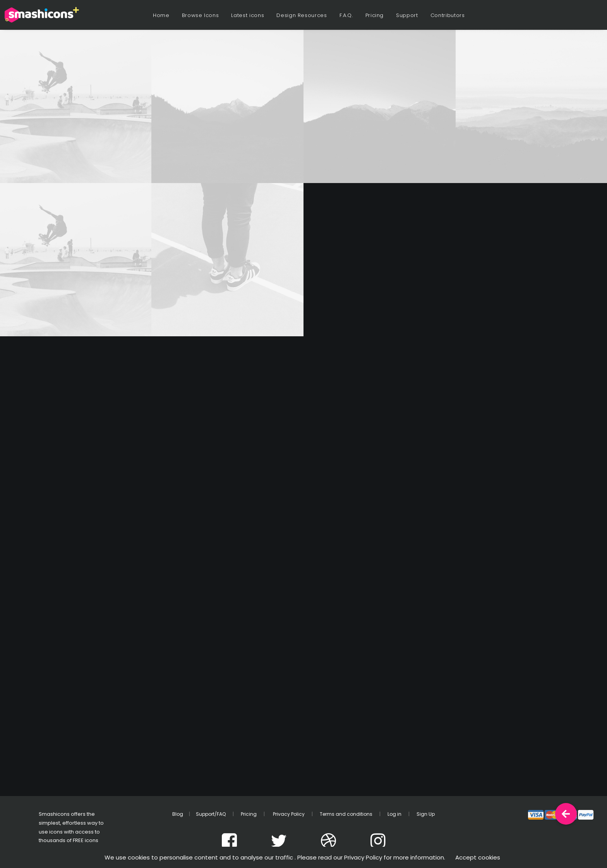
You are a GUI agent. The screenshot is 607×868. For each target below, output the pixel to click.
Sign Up (426, 814)
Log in (394, 814)
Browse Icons (201, 15)
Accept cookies (478, 857)
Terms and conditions (346, 814)
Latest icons (248, 15)
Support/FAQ (211, 814)
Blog (178, 814)
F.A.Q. (346, 15)
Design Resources (302, 15)
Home (161, 15)
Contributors (448, 15)
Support (407, 15)
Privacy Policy (288, 814)
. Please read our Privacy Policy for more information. (370, 857)
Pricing (375, 15)
